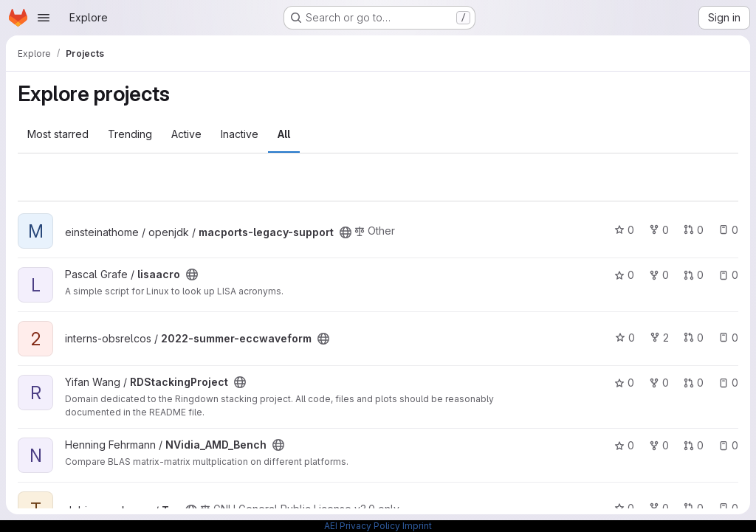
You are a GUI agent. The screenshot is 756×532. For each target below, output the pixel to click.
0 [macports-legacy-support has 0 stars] (624, 230)
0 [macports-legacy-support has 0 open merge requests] (694, 230)
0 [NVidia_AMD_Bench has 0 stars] (624, 445)
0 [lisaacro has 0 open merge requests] (694, 275)
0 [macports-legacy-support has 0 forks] (659, 230)
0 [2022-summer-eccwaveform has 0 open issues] (728, 338)
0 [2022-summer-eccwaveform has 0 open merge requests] (694, 338)
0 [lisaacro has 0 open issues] (728, 275)
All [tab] (284, 134)
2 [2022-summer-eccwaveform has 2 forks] (659, 338)
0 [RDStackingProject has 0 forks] (659, 383)
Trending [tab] (130, 134)
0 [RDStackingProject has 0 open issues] (728, 383)
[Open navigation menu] (44, 18)
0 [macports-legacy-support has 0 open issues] (728, 230)
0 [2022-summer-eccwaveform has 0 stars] (625, 338)
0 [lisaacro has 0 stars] (624, 275)
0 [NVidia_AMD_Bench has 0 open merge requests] (694, 445)
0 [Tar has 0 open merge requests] (694, 508)
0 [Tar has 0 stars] (624, 508)
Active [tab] (186, 134)
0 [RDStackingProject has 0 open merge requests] (694, 383)
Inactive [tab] (240, 134)
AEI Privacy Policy (362, 526)
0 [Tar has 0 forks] (659, 508)
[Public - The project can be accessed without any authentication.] (346, 232)
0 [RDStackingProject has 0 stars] (624, 383)
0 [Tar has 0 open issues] (728, 508)
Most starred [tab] (58, 134)
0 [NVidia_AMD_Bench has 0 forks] (659, 445)
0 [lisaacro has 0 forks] (659, 275)
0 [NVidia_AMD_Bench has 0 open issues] (728, 445)
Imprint (417, 526)
